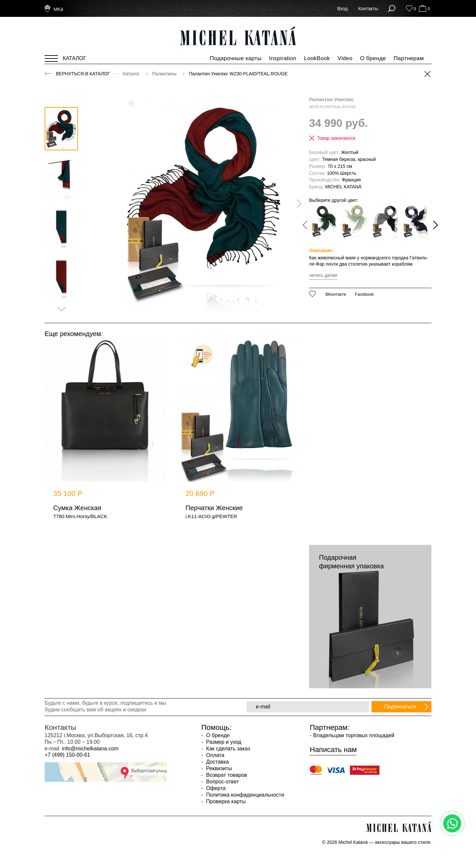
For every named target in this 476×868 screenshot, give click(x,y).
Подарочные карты (236, 58)
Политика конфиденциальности (244, 795)
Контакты (368, 9)
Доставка (217, 762)
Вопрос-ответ (222, 782)
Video (345, 58)
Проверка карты (225, 801)
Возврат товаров (226, 775)
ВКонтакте (336, 294)
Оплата (214, 755)
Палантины (165, 74)
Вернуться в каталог (83, 74)
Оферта (215, 788)
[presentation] (297, 204)
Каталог (132, 74)
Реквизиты (218, 768)
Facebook (364, 294)
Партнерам (409, 58)
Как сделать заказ (227, 749)
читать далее (323, 275)
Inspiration (283, 58)
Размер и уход (223, 742)
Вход (342, 9)
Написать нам (333, 750)
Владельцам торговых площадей (354, 735)
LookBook (317, 58)
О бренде (373, 58)
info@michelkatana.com (90, 749)
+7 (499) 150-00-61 (67, 755)
